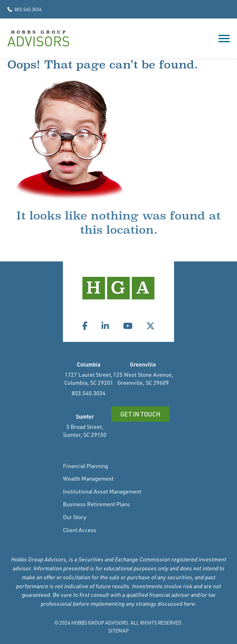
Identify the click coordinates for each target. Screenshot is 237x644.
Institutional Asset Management (102, 491)
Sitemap (118, 631)
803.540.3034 (25, 9)
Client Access (80, 530)
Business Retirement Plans (96, 504)
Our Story (75, 517)
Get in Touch (140, 414)
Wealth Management (88, 478)
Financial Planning (85, 466)
